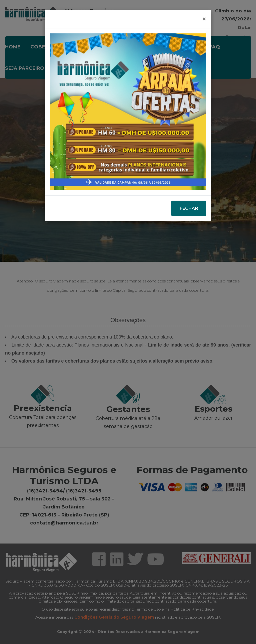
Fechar (189, 208)
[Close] (204, 19)
